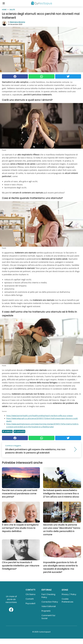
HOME (4, 10)
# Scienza (7, 431)
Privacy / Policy (69, 594)
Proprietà (46, 611)
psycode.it (30, 603)
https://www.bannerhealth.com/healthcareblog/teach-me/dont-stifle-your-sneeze (39, 416)
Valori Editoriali (49, 606)
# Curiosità (19, 431)
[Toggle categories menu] (4, 3)
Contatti (30, 599)
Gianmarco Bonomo (17, 22)
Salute (12, 10)
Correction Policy (50, 602)
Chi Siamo (31, 594)
